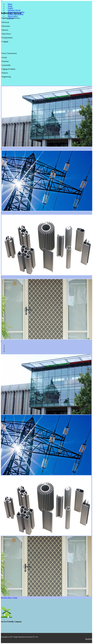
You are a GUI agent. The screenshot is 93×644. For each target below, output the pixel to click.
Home (10, 4)
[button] (4, 598)
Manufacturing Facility (16, 12)
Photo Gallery (13, 16)
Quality (11, 8)
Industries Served (14, 10)
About (10, 6)
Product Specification (16, 14)
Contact (11, 18)
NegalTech (89, 639)
